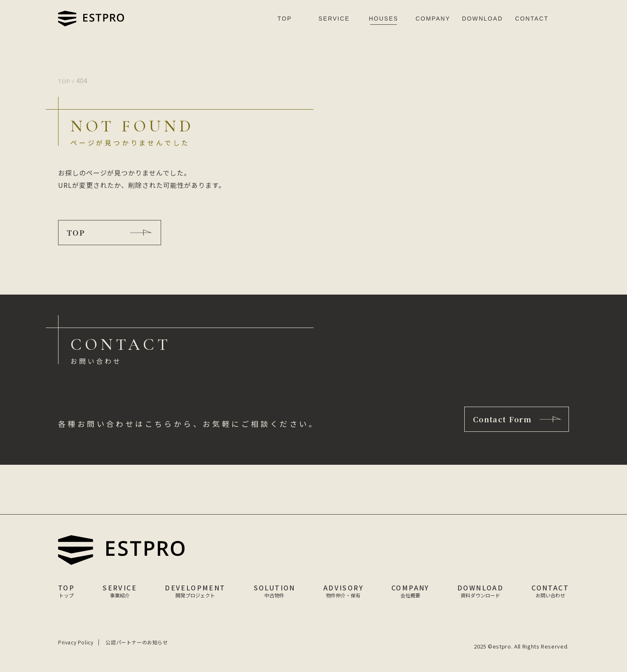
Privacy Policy (76, 642)
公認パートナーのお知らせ (137, 642)
